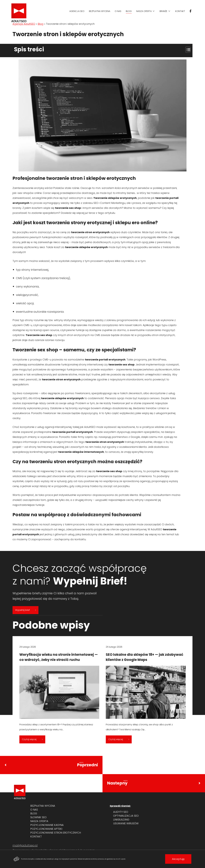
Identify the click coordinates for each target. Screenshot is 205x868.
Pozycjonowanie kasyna (47, 825)
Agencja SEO (77, 11)
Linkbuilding (121, 820)
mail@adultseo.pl (25, 845)
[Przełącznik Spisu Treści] (186, 50)
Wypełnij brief (25, 610)
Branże (163, 11)
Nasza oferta (144, 11)
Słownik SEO (38, 817)
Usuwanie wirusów (126, 823)
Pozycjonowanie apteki (46, 829)
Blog (129, 11)
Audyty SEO (121, 812)
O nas (118, 11)
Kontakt (180, 11)
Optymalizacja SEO (126, 816)
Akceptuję (178, 859)
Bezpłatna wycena (100, 11)
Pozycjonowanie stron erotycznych (56, 833)
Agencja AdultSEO (24, 24)
